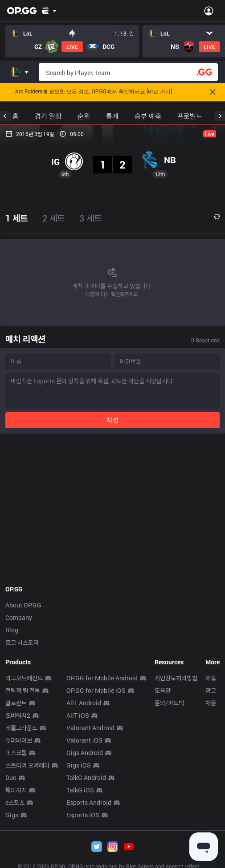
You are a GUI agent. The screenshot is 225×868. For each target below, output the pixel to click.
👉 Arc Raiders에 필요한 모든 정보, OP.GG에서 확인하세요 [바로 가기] (90, 92)
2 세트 (53, 218)
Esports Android (89, 802)
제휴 (211, 678)
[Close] (213, 92)
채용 (211, 703)
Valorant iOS (84, 740)
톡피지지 (16, 790)
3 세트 (90, 218)
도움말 (163, 690)
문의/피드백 (169, 703)
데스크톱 (16, 753)
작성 (113, 420)
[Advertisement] (112, 506)
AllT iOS (78, 715)
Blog (12, 630)
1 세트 (16, 218)
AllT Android (84, 703)
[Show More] (49, 11)
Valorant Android (90, 728)
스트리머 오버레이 (27, 765)
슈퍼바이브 (19, 740)
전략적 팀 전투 (23, 690)
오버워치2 (18, 715)
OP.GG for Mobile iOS (96, 690)
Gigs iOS (79, 765)
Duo (11, 778)
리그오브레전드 (24, 678)
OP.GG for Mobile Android (102, 678)
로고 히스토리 (22, 642)
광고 (211, 690)
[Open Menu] (209, 11)
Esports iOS (83, 815)
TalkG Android (86, 778)
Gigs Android (85, 753)
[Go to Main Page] (22, 11)
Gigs (12, 815)
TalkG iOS (80, 790)
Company (19, 617)
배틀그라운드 (21, 728)
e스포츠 (15, 802)
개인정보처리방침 (176, 678)
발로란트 (16, 703)
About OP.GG (23, 605)
